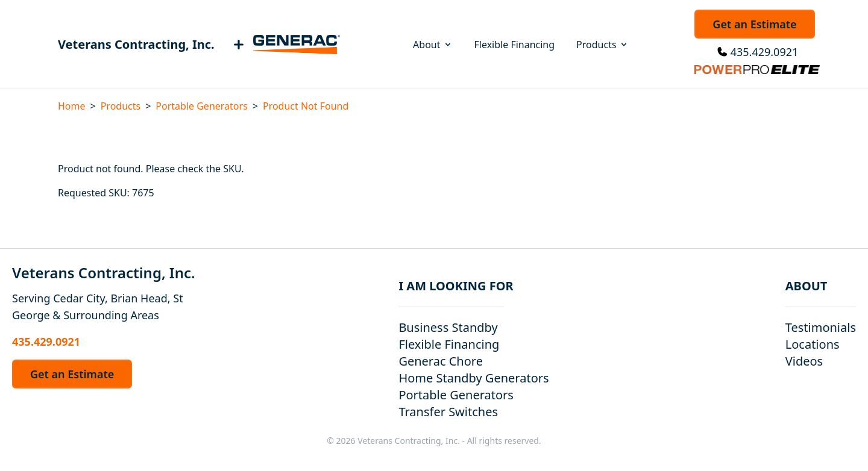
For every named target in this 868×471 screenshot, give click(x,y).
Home (72, 106)
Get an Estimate (754, 24)
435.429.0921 (765, 52)
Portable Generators (201, 106)
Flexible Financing (515, 45)
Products (602, 45)
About (432, 45)
